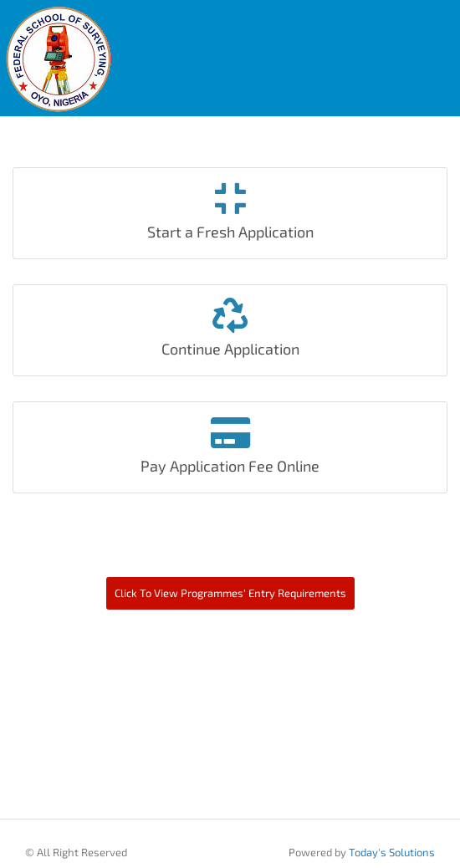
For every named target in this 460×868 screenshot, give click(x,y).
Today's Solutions (392, 852)
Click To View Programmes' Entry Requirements (230, 593)
